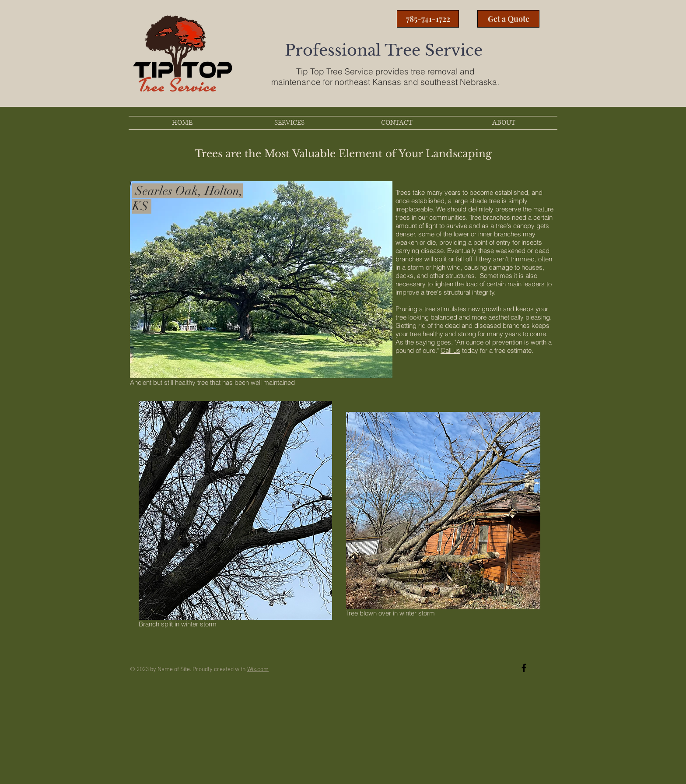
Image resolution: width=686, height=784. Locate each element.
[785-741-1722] (428, 19)
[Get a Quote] (508, 19)
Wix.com (258, 670)
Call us (450, 350)
